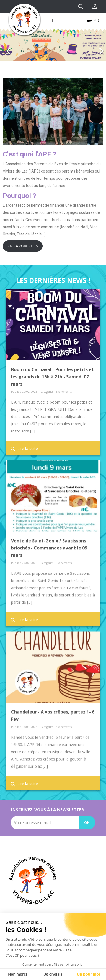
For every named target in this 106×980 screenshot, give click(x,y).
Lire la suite (24, 449)
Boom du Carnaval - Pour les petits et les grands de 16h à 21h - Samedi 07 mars (52, 377)
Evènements (64, 392)
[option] (53, 45)
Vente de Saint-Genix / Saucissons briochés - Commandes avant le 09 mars (49, 547)
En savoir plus (23, 246)
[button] (8, 47)
